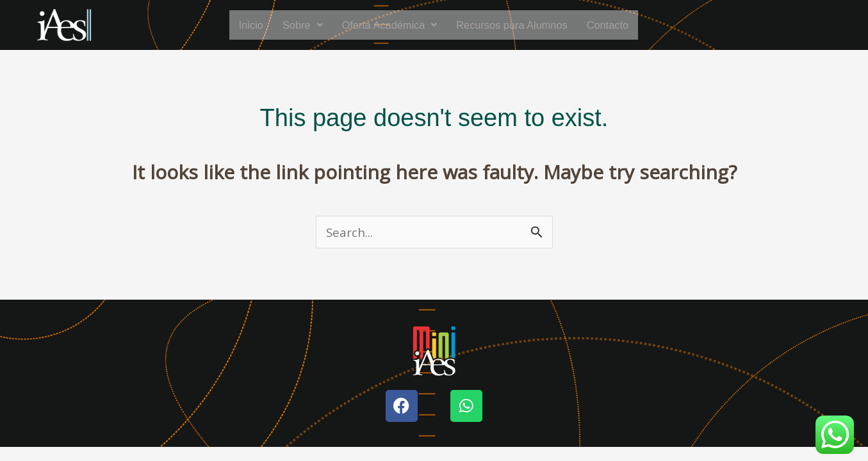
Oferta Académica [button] (384, 25)
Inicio (238, 25)
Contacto (620, 25)
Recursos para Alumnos (517, 25)
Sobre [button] (292, 25)
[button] (292, 25)
